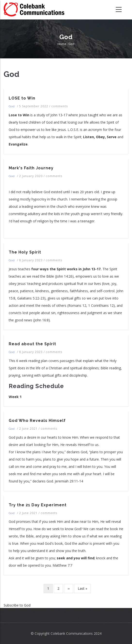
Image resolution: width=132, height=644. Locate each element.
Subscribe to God (17, 605)
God (12, 106)
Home (62, 44)
